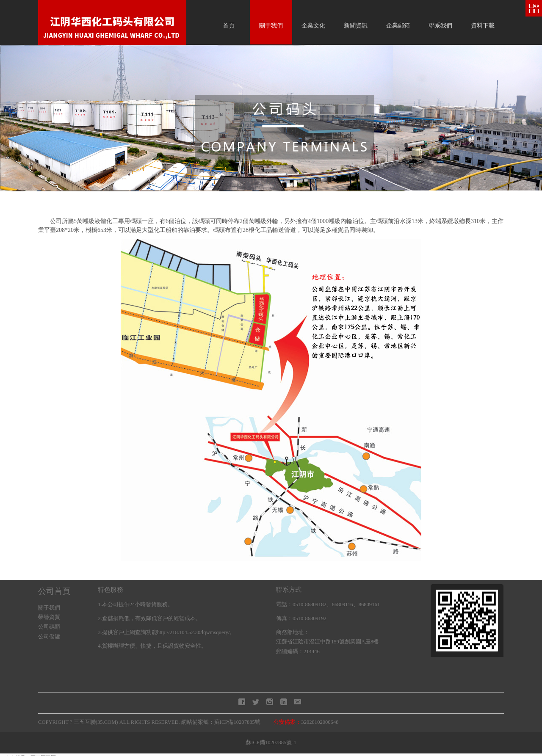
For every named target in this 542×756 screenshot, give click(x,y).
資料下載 (483, 26)
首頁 (229, 26)
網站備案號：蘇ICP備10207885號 (221, 722)
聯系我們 (440, 26)
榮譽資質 (49, 617)
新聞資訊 (356, 26)
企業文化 (313, 26)
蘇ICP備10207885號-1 (271, 742)
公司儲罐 (49, 637)
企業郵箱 (398, 26)
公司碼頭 (49, 627)
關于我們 (271, 26)
